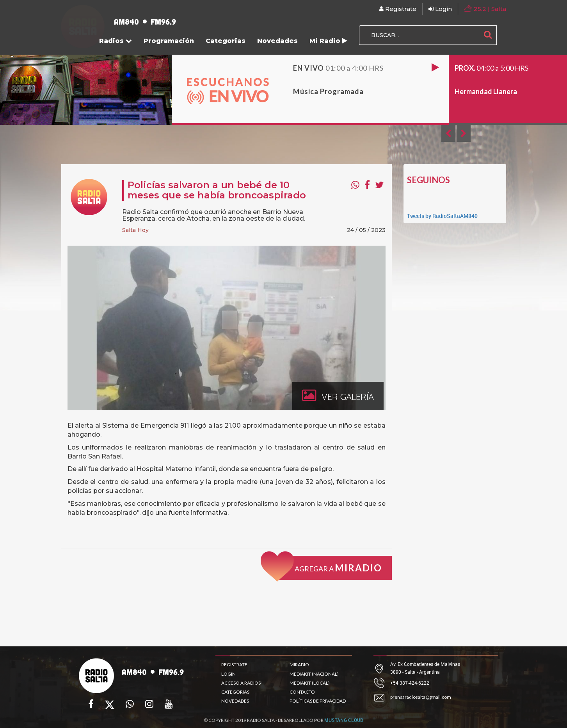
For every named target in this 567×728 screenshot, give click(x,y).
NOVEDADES (235, 701)
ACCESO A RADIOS (241, 683)
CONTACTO (302, 692)
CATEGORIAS (235, 692)
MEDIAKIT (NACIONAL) (314, 674)
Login (440, 9)
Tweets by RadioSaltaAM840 (442, 216)
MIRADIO (299, 665)
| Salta (485, 8)
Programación (169, 41)
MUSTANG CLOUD (344, 723)
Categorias (226, 41)
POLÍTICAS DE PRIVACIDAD (318, 701)
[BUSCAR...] (419, 35)
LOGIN (228, 674)
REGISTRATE (234, 665)
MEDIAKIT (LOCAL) (310, 683)
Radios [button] (116, 41)
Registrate (398, 9)
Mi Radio (328, 41)
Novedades (277, 41)
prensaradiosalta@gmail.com (421, 697)
